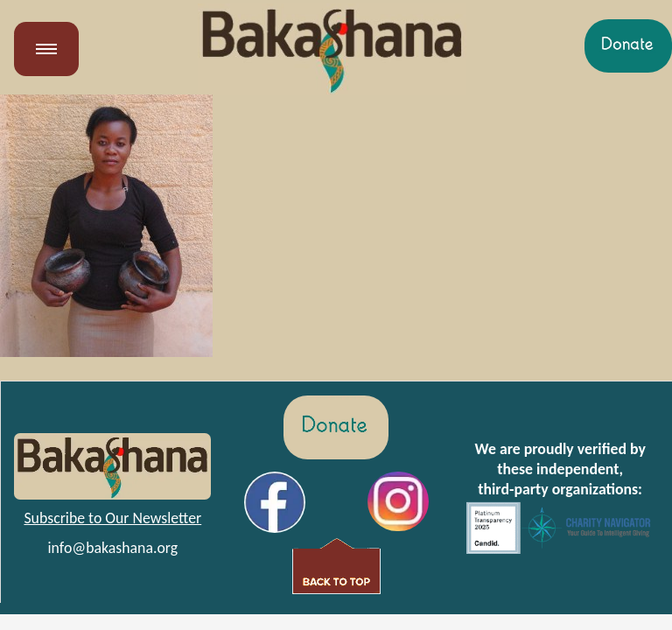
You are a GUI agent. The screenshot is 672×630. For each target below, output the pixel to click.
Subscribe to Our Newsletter (112, 518)
